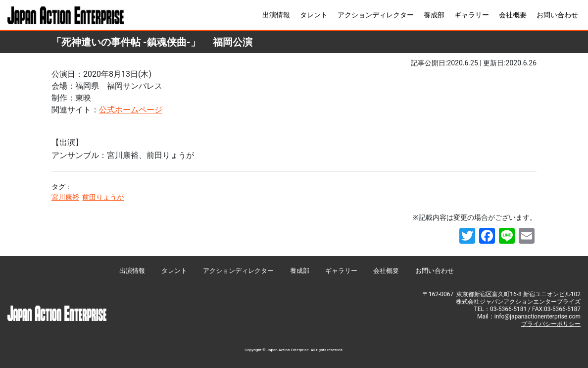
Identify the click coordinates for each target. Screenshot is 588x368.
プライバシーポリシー (551, 324)
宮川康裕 (65, 197)
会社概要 (513, 15)
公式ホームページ (131, 110)
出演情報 (276, 15)
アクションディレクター (376, 15)
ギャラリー (472, 15)
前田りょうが (103, 197)
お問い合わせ (557, 15)
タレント (314, 15)
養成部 (434, 15)
